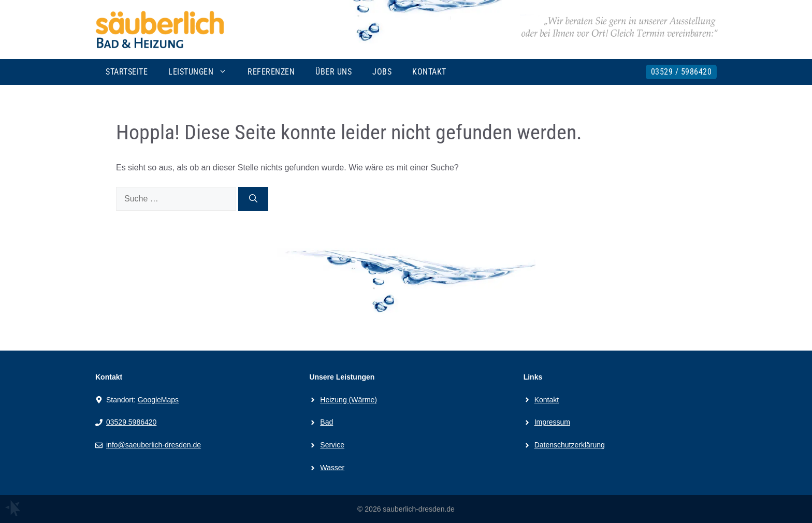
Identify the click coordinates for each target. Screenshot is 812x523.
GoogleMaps (158, 400)
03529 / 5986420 (682, 72)
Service (332, 445)
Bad (327, 422)
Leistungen (203, 72)
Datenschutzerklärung (570, 445)
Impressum (552, 422)
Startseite (127, 72)
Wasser (332, 468)
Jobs (382, 72)
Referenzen (271, 72)
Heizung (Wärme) (349, 400)
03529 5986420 (131, 422)
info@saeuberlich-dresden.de (154, 445)
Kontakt (429, 72)
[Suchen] (253, 199)
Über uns (334, 72)
